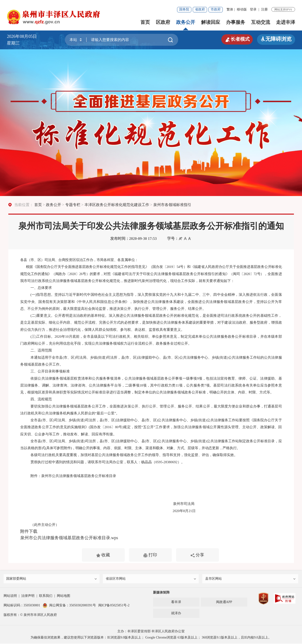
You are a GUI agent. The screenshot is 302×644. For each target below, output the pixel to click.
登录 (253, 9)
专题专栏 (73, 205)
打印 (150, 555)
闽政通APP (224, 602)
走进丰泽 (286, 22)
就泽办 (176, 614)
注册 (264, 9)
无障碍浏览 (276, 39)
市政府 (216, 9)
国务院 (184, 9)
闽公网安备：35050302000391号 (69, 606)
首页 (145, 22)
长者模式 (236, 39)
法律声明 (28, 596)
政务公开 (186, 22)
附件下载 (29, 531)
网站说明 (10, 596)
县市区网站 (251, 579)
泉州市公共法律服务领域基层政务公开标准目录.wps (69, 538)
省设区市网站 (151, 579)
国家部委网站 (52, 579)
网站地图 (64, 596)
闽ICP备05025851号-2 (114, 606)
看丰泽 (176, 602)
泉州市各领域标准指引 (172, 205)
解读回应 (211, 22)
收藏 (103, 555)
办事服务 (236, 22)
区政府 (163, 22)
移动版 (242, 9)
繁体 (230, 9)
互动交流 (261, 22)
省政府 (200, 9)
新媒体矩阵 (161, 593)
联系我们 (46, 596)
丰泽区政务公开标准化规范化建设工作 (117, 205)
